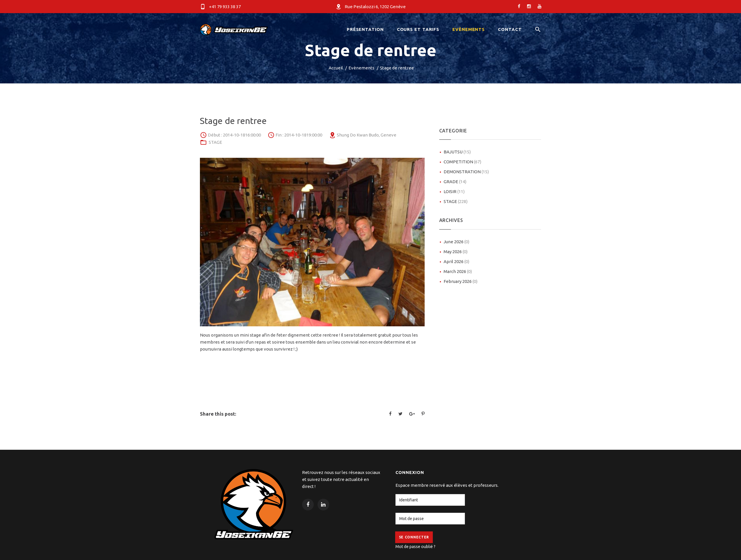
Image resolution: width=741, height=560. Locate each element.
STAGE (215, 142)
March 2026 (458, 271)
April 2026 (456, 261)
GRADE (455, 182)
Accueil (336, 68)
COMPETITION (462, 162)
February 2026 (461, 281)
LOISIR (454, 191)
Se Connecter (414, 537)
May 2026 (456, 252)
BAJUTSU (457, 152)
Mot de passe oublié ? (415, 547)
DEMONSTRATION (466, 172)
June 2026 (456, 242)
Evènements (361, 68)
